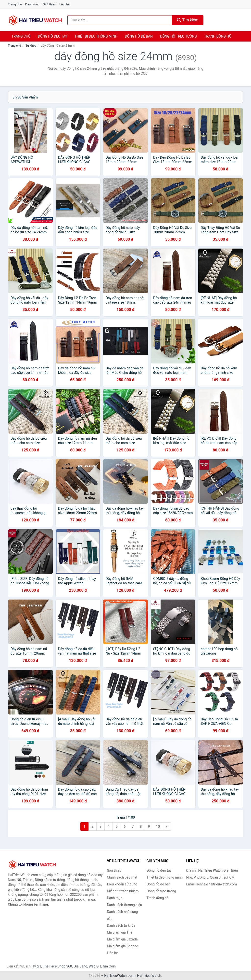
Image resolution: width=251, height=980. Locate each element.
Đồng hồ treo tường (178, 36)
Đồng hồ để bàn (139, 36)
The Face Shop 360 (57, 966)
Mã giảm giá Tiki (119, 932)
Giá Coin (109, 966)
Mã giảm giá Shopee (122, 946)
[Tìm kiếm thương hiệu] (120, 20)
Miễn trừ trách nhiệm (123, 891)
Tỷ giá (37, 966)
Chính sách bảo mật (122, 877)
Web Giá (95, 966)
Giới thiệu (49, 4)
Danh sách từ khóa (121, 925)
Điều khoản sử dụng (122, 884)
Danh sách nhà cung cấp (122, 915)
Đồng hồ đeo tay (52, 36)
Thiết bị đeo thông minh (96, 36)
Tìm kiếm (188, 20)
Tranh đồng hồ (218, 36)
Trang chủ (15, 4)
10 (158, 826)
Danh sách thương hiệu (124, 905)
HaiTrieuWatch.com (119, 976)
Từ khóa (31, 46)
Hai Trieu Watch (149, 976)
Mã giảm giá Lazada (122, 939)
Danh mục (32, 4)
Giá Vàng (80, 966)
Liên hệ (64, 4)
